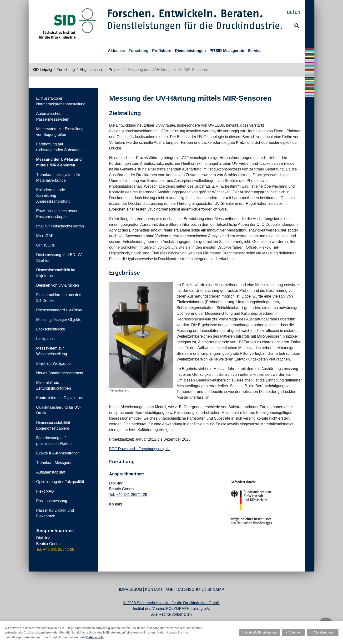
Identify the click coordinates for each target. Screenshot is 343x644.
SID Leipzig (42, 70)
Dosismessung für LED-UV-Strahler (60, 258)
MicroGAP (45, 236)
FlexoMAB (45, 491)
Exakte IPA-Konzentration (58, 453)
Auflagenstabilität (51, 472)
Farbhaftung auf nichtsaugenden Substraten (59, 147)
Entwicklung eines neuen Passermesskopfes (57, 214)
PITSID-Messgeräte (227, 51)
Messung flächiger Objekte (59, 320)
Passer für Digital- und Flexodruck (55, 513)
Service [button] (255, 51)
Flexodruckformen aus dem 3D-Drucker (59, 298)
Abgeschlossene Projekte (101, 70)
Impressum (130, 590)
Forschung (66, 70)
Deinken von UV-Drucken (58, 285)
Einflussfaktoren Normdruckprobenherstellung (61, 101)
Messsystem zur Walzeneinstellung (52, 351)
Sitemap (216, 590)
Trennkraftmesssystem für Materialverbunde (58, 178)
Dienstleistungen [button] (190, 51)
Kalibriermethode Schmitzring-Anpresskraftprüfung (53, 196)
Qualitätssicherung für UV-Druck (58, 410)
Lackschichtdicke (51, 329)
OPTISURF (46, 245)
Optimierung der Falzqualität (60, 482)
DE (290, 12)
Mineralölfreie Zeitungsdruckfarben (54, 385)
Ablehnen (293, 632)
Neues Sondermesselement (60, 373)
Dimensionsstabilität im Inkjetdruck (56, 273)
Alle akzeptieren (323, 632)
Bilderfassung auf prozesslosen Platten (54, 441)
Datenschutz (190, 590)
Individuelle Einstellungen (259, 632)
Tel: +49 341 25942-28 (55, 549)
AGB (170, 590)
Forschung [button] (139, 51)
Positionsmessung (52, 501)
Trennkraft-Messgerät (54, 463)
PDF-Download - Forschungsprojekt (139, 449)
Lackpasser (46, 339)
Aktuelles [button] (116, 51)
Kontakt (116, 504)
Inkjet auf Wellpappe (53, 363)
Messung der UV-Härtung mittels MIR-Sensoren (59, 162)
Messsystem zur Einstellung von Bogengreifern (60, 132)
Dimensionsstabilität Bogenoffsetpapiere (53, 425)
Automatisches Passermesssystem (53, 116)
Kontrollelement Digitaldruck (60, 398)
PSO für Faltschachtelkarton (60, 226)
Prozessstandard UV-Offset (59, 310)
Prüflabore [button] (162, 51)
